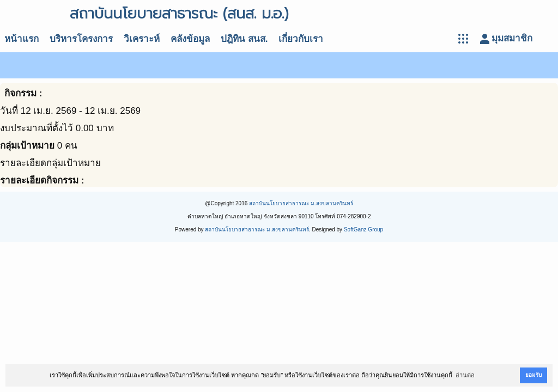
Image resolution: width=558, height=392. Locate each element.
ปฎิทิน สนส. (244, 39)
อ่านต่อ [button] (465, 375)
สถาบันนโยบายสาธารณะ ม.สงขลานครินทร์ (301, 203)
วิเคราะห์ (142, 39)
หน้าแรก (22, 39)
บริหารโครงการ (81, 39)
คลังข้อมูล (190, 39)
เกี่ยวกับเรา (301, 39)
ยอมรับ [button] (533, 375)
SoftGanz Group (363, 229)
